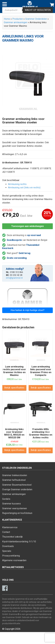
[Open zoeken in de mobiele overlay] (27, 10)
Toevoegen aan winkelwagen (27, 226)
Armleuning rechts (17, 184)
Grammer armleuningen (16, 22)
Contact (6, 532)
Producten (18, 19)
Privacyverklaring (11, 556)
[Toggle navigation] (5, 4)
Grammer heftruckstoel (14, 480)
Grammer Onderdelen (36, 19)
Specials (7, 551)
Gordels (6, 499)
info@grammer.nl (14, 278)
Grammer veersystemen (15, 508)
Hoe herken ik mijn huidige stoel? (27, 310)
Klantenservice (10, 527)
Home (7, 19)
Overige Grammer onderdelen (17, 489)
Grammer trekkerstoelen (15, 475)
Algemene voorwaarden (14, 560)
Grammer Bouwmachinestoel (17, 485)
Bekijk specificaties (14, 388)
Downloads (8, 546)
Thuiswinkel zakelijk (12, 537)
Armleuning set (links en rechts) (24, 188)
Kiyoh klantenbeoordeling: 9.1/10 (19, 542)
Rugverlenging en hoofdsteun (17, 513)
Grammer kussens (12, 504)
